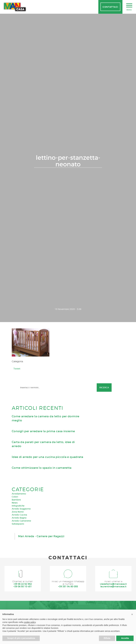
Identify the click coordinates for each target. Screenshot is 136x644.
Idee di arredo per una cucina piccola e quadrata (47, 542)
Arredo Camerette (21, 606)
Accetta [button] (125, 638)
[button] (132, 614)
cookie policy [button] (30, 622)
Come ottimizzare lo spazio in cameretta (42, 553)
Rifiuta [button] (107, 638)
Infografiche (18, 591)
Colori (15, 582)
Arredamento (19, 579)
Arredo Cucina (19, 600)
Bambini (16, 585)
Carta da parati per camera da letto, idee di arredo (43, 529)
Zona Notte (18, 597)
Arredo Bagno (19, 603)
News (15, 588)
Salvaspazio (18, 609)
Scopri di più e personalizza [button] (21, 638)
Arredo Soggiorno (21, 594)
